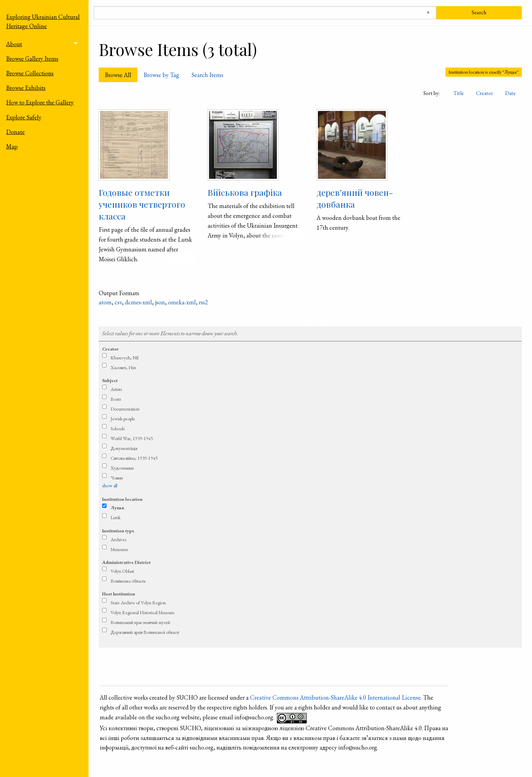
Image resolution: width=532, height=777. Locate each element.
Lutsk (116, 517)
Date (510, 93)
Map (12, 146)
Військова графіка (245, 192)
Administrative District (126, 562)
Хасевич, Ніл (123, 367)
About (14, 44)
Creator (484, 93)
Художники (122, 468)
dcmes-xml (138, 302)
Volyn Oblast (122, 571)
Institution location (122, 499)
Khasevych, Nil (125, 358)
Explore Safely (24, 117)
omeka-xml (182, 302)
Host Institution (119, 594)
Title (459, 93)
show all (110, 486)
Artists (116, 389)
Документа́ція (124, 448)
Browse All (118, 75)
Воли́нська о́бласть (128, 581)
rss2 (203, 302)
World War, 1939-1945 (132, 438)
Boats (116, 399)
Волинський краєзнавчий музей (140, 622)
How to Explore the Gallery (40, 102)
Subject (110, 380)
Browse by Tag (161, 75)
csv (118, 302)
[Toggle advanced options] (429, 13)
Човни (117, 478)
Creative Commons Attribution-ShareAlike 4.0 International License (335, 697)
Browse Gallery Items (32, 59)
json (160, 302)
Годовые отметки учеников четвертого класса (142, 204)
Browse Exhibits (26, 88)
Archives (118, 539)
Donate (15, 132)
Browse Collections (30, 73)
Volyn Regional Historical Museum (142, 612)
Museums (119, 549)
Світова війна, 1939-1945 (134, 458)
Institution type (118, 531)
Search (479, 12)
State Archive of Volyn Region (138, 603)
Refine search (310, 320)
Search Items (207, 75)
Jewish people (123, 419)
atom (105, 302)
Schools (118, 429)
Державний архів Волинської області (145, 632)
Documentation (125, 409)
